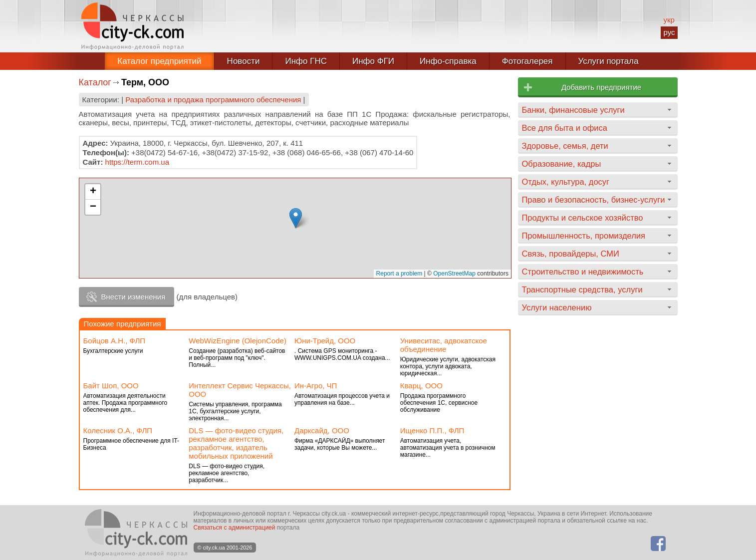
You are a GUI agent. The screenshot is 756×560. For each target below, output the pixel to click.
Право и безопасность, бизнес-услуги (594, 200)
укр (669, 20)
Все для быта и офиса (565, 128)
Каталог (95, 82)
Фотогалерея (527, 61)
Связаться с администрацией (235, 528)
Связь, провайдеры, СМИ (571, 254)
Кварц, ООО (421, 386)
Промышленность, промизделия (584, 236)
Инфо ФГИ (373, 61)
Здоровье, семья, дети (565, 146)
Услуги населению (557, 307)
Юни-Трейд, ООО (325, 341)
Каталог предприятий (159, 61)
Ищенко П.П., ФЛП (432, 430)
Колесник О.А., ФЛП (118, 430)
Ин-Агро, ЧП (316, 386)
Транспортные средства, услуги (582, 289)
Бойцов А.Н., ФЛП (115, 341)
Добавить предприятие (601, 87)
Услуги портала (609, 61)
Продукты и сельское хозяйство (583, 218)
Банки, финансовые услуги (573, 110)
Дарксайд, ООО (322, 430)
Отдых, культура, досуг (566, 182)
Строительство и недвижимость (583, 272)
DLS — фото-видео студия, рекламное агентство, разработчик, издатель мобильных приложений (236, 443)
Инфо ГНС (306, 61)
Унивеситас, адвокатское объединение (444, 345)
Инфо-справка (448, 61)
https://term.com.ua (137, 162)
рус (669, 32)
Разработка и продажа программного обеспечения (213, 100)
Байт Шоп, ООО (111, 386)
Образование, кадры (562, 164)
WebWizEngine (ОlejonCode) (238, 341)
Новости (244, 61)
